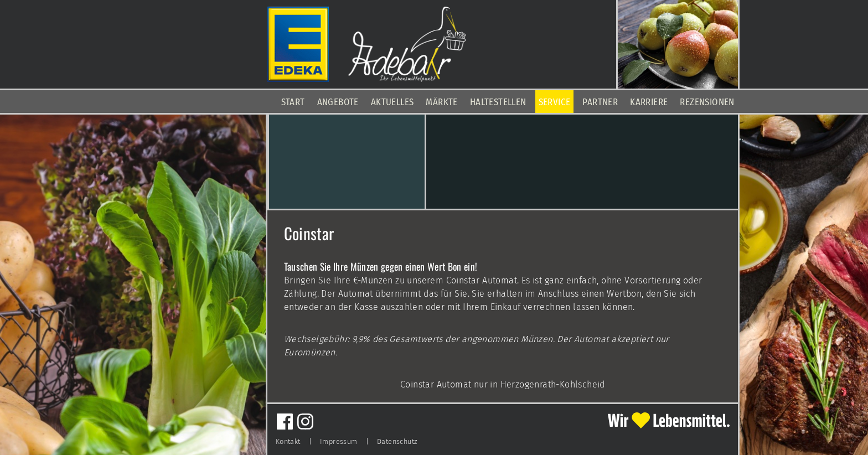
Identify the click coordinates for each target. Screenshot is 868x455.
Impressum (339, 441)
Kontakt (288, 441)
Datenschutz (397, 441)
